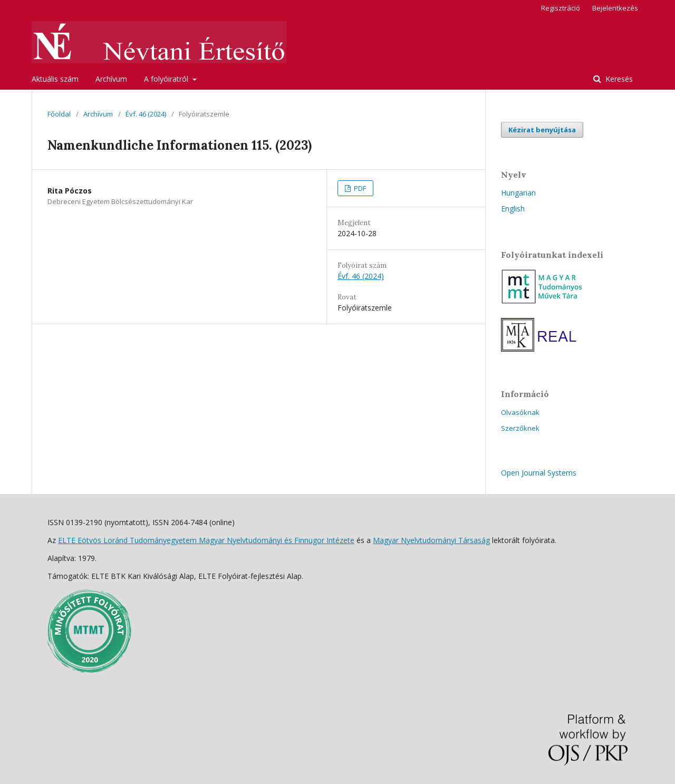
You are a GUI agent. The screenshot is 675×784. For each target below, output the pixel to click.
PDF (359, 188)
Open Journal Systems (539, 473)
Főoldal (59, 114)
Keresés (618, 79)
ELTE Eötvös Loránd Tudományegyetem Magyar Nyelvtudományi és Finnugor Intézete (206, 540)
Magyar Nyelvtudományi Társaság (431, 540)
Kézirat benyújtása (542, 130)
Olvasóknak (520, 412)
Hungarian (518, 193)
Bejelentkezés (615, 8)
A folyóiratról (167, 79)
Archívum (111, 79)
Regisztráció (561, 8)
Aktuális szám (55, 79)
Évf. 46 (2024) (146, 114)
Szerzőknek (520, 428)
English (513, 209)
